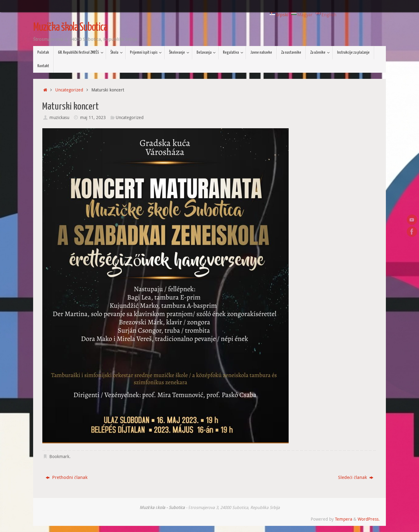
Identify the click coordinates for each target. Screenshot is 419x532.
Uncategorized (69, 90)
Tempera (344, 519)
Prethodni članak (67, 477)
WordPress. (369, 519)
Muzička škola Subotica (70, 28)
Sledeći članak (356, 477)
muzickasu (59, 118)
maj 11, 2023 (93, 118)
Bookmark (59, 457)
